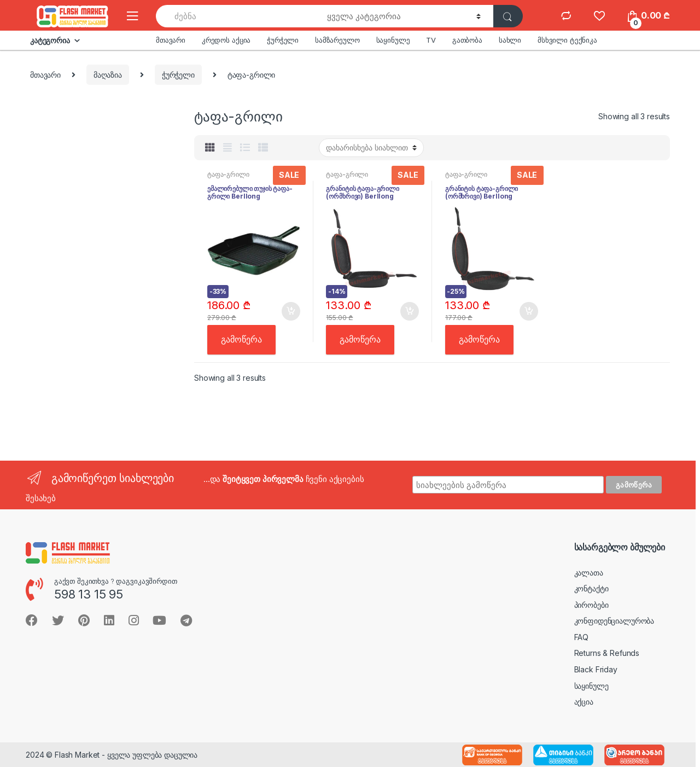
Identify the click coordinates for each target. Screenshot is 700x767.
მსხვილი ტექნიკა (567, 40)
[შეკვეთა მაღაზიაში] (371, 148)
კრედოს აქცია (226, 40)
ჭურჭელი (283, 40)
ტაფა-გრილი (228, 174)
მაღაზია (108, 75)
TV (431, 40)
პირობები (591, 605)
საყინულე (393, 40)
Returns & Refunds (607, 653)
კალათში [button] (290, 311)
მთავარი (171, 40)
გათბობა (467, 40)
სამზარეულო (337, 40)
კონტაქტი (591, 588)
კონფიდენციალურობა (614, 621)
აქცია (584, 702)
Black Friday (596, 669)
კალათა (589, 573)
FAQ (582, 637)
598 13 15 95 (89, 594)
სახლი (510, 40)
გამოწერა (241, 339)
